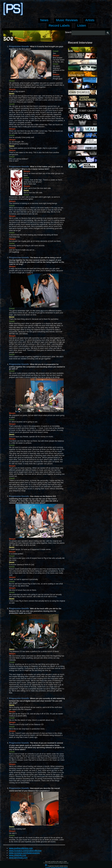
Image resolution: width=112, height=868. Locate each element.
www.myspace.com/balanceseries (24, 853)
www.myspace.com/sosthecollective (25, 851)
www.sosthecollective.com (21, 848)
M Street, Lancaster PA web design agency (57, 867)
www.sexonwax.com (18, 858)
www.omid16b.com (18, 855)
